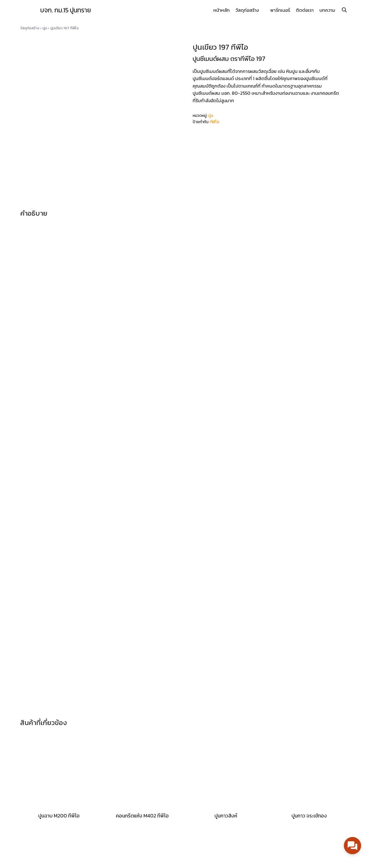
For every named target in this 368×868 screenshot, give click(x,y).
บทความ (327, 10)
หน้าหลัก (222, 10)
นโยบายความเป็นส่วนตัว (215, 820)
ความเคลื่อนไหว (205, 804)
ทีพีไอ (215, 122)
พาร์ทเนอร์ (280, 10)
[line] (344, 860)
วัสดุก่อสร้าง (247, 10)
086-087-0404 (296, 832)
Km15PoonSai (294, 814)
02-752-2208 (332, 832)
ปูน (45, 28)
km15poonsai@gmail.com (307, 823)
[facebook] (335, 860)
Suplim (114, 860)
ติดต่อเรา (305, 10)
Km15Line (289, 805)
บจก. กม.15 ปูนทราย (69, 10)
